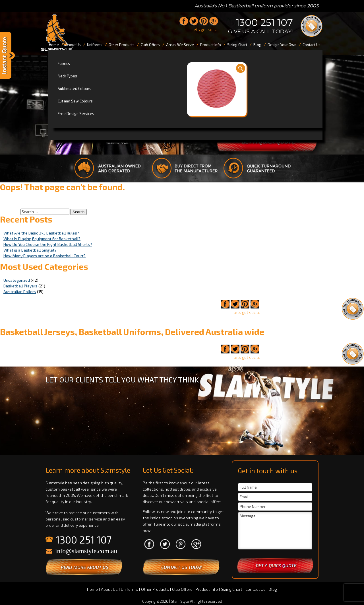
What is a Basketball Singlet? (30, 250)
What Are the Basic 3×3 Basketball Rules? (41, 233)
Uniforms (129, 589)
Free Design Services (76, 114)
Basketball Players (20, 286)
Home (92, 589)
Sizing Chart (232, 589)
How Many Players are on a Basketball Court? (45, 256)
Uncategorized (17, 280)
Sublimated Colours (75, 89)
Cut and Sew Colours (75, 101)
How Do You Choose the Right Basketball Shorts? (48, 244)
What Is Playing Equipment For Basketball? (42, 239)
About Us (109, 589)
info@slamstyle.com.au (86, 551)
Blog (273, 589)
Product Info (207, 589)
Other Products (155, 589)
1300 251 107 (264, 22)
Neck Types (67, 76)
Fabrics (64, 63)
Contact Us (256, 589)
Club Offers (182, 589)
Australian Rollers (20, 292)
